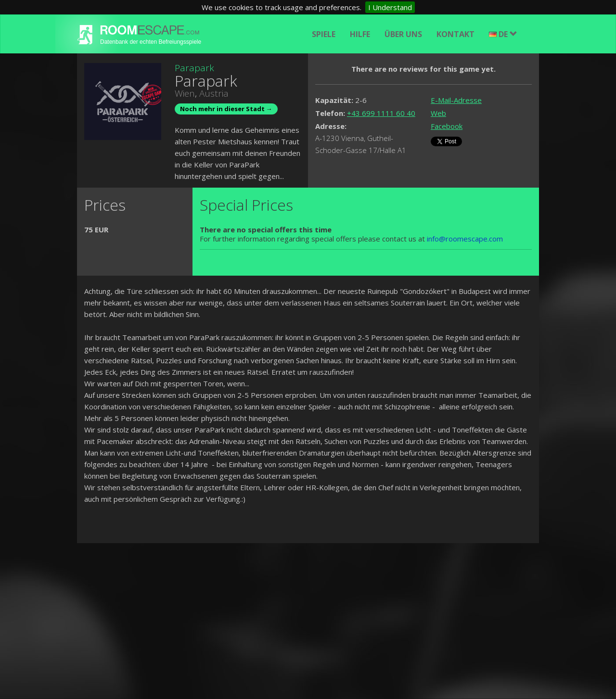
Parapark (194, 68)
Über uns (403, 34)
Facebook (447, 126)
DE (503, 34)
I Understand (390, 7)
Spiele (324, 34)
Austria (214, 93)
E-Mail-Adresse (456, 100)
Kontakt (456, 34)
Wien (185, 93)
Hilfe (360, 34)
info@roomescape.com (465, 239)
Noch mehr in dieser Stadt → (226, 109)
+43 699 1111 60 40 (381, 113)
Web (438, 113)
